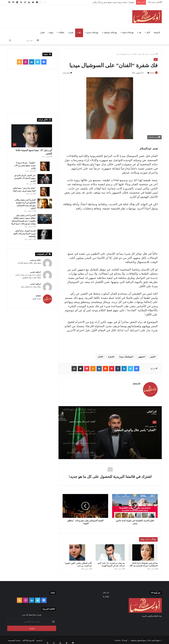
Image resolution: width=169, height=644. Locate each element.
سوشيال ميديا (126, 357)
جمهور (141, 357)
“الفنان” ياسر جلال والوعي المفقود (135, 432)
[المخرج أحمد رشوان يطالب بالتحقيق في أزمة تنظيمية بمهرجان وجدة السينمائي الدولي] (45, 203)
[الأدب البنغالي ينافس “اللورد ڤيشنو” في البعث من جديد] (77, 551)
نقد (140, 32)
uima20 (150, 73)
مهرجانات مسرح (92, 32)
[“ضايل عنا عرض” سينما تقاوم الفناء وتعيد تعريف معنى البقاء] (45, 192)
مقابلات (61, 32)
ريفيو (51, 32)
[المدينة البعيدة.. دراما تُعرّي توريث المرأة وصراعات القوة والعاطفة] (45, 234)
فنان (100, 357)
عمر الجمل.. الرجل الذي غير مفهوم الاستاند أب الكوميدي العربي (25, 178)
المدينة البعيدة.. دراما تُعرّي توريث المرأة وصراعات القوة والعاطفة (24, 234)
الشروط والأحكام (29, 639)
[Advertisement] (58, 13)
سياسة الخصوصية (14, 639)
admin (38, 296)
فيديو (71, 32)
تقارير (42, 32)
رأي (80, 32)
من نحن (106, 591)
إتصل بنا (106, 595)
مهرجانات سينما (128, 32)
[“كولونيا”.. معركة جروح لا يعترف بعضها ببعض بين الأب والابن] (45, 166)
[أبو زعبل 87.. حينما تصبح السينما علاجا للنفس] (32, 136)
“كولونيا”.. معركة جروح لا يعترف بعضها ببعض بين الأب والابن (114, 2)
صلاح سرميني (35, 260)
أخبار (148, 32)
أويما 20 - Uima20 (121, 639)
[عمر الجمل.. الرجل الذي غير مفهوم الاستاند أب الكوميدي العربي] (45, 179)
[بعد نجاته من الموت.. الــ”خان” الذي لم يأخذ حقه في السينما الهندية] (110, 551)
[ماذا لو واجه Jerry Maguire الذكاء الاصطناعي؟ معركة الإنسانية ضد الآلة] (143, 551)
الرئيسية (157, 32)
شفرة (111, 357)
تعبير (152, 357)
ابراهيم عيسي (36, 272)
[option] (110, 432)
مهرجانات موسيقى (110, 32)
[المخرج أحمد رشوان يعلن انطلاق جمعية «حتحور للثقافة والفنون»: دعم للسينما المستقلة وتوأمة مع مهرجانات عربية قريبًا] (45, 219)
